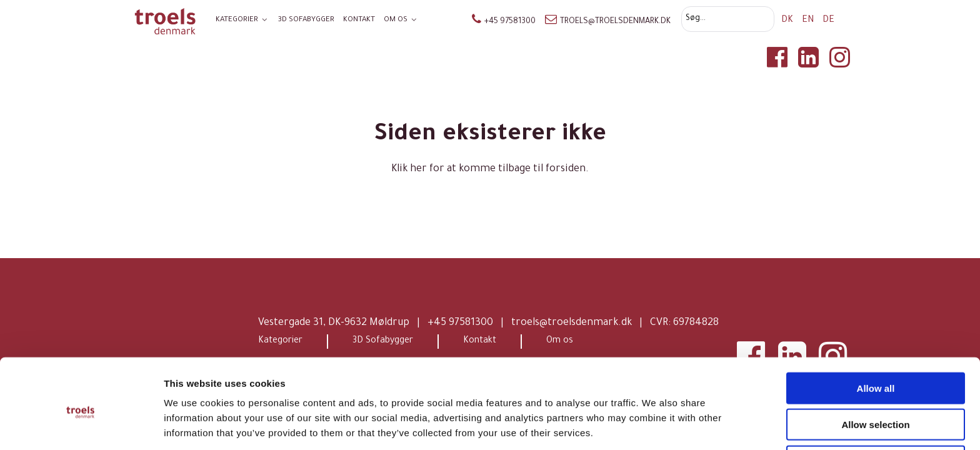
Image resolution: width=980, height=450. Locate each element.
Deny (876, 413)
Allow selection (875, 377)
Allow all (876, 340)
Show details (656, 425)
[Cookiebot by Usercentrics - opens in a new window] (81, 426)
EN (809, 21)
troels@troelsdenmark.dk (608, 22)
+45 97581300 (504, 22)
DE (828, 21)
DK (788, 21)
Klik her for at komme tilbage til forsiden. (490, 169)
